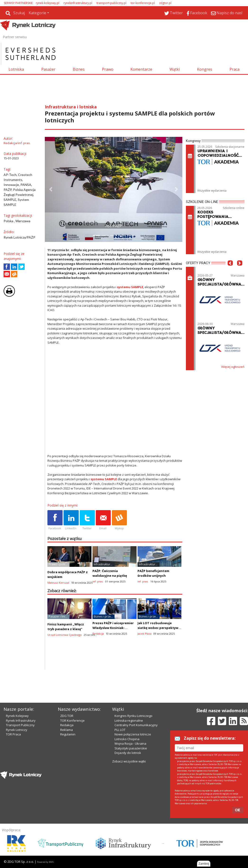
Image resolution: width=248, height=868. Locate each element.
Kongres (205, 69)
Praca (234, 69)
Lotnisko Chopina (127, 739)
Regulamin (68, 734)
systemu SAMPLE (130, 287)
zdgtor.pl (165, 3)
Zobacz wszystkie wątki (129, 761)
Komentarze (141, 69)
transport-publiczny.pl (111, 3)
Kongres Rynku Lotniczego (133, 716)
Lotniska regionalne (129, 720)
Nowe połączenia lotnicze (133, 734)
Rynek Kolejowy (17, 716)
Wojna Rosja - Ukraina (130, 743)
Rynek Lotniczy (17, 730)
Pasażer (48, 69)
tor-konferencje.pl (143, 3)
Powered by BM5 (45, 862)
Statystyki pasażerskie (131, 748)
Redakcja (67, 725)
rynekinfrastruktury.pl (78, 3)
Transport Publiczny (20, 725)
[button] (51, 189)
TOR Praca (13, 734)
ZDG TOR (67, 716)
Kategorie (37, 13)
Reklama (67, 730)
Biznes (79, 69)
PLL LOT (120, 730)
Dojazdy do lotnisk (128, 753)
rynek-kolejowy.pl (48, 3)
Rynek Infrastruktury (21, 720)
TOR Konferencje (72, 720)
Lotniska (16, 69)
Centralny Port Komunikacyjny (136, 725)
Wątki (175, 69)
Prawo (108, 69)
